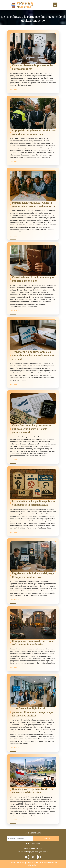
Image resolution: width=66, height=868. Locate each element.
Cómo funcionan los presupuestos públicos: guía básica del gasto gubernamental (32, 429)
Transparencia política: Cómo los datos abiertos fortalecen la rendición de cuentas (34, 355)
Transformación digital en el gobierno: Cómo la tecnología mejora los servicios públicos (34, 712)
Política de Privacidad (33, 848)
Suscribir (46, 839)
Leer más (14, 89)
